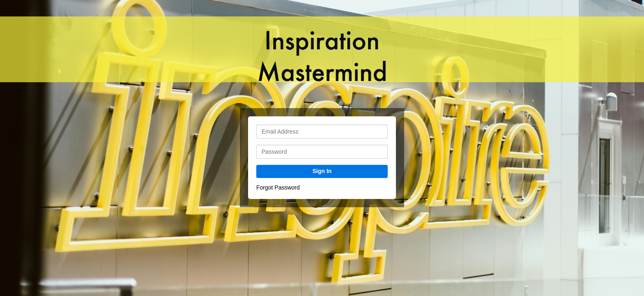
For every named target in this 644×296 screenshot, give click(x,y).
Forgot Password (278, 187)
